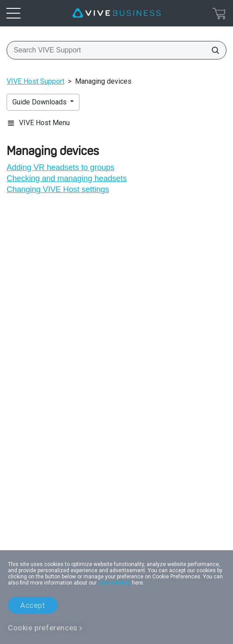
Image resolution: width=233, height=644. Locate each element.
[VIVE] (116, 13)
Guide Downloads (40, 102)
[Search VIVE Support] (213, 50)
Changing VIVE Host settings (58, 189)
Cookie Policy (114, 583)
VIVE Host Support (36, 81)
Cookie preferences (43, 628)
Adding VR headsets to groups (60, 167)
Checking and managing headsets (67, 178)
